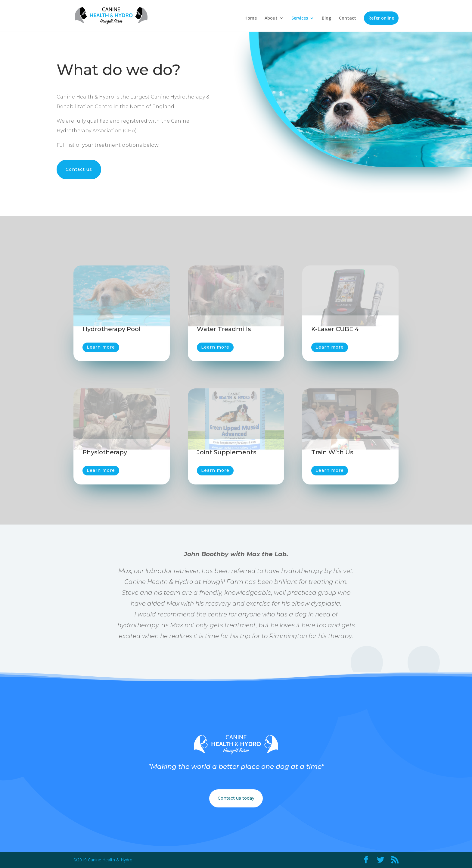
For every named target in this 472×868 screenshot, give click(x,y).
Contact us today (236, 798)
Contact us (79, 169)
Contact (348, 18)
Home (251, 18)
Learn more (101, 347)
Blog (326, 18)
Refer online (381, 18)
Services (300, 18)
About (271, 18)
